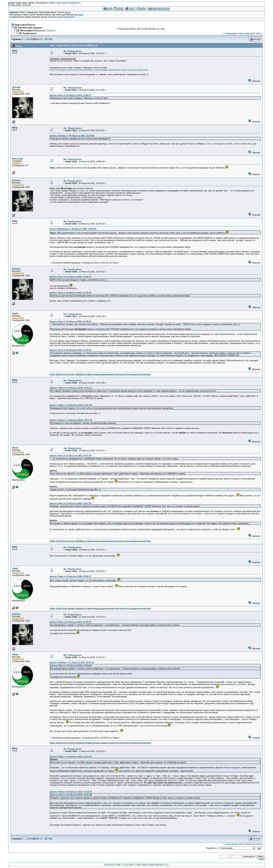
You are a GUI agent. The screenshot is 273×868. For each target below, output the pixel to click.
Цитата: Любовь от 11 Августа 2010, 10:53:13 (72, 662)
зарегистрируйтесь (71, 3)
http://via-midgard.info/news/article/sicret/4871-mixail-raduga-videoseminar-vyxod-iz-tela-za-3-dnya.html (99, 70)
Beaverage (18, 159)
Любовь (16, 87)
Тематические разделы (30, 28)
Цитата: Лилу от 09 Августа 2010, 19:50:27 (70, 95)
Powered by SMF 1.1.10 (116, 865)
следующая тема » (253, 33)
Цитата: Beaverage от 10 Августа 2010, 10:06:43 (73, 229)
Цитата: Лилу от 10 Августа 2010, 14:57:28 (70, 456)
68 (46, 39)
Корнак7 (51, 30)
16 (38, 39)
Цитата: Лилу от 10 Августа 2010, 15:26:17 (70, 576)
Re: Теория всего (73, 51)
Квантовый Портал (25, 25)
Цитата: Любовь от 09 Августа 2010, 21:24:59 (72, 136)
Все (51, 39)
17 (41, 39)
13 (27, 39)
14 (30, 39)
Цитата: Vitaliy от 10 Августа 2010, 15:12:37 (71, 757)
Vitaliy (15, 313)
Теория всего (30, 33)
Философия (26, 30)
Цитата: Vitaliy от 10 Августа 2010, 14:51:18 (71, 388)
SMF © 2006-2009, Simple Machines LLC (149, 865)
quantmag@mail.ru (66, 17)
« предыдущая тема (233, 33)
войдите (53, 3)
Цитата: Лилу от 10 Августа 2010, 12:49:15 (70, 277)
